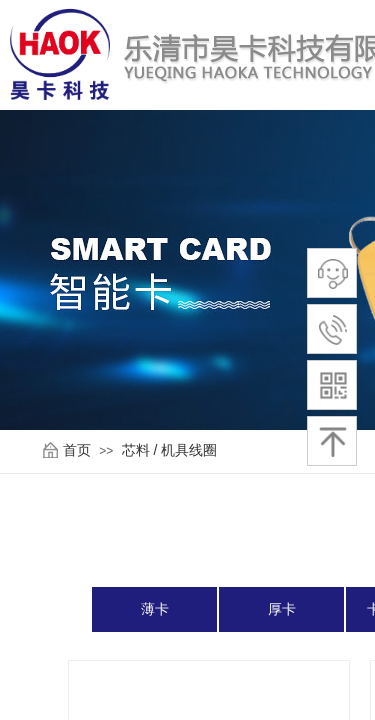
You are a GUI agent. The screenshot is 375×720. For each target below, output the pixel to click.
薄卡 (155, 609)
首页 (77, 450)
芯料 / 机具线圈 (170, 450)
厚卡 (282, 609)
